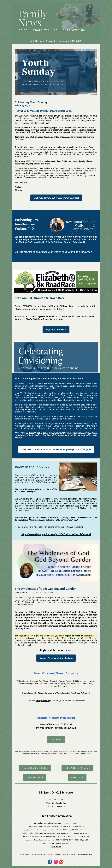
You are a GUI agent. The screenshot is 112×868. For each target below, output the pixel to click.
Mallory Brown (48, 843)
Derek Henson (56, 847)
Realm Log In (77, 777)
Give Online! (56, 740)
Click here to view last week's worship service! (56, 198)
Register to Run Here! (56, 329)
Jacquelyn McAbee (31, 840)
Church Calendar (35, 777)
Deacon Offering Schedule (35, 768)
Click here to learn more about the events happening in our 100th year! (56, 449)
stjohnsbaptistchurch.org (84, 854)
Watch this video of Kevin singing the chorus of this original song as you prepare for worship (54, 137)
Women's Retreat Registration (56, 658)
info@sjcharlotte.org (43, 701)
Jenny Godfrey (38, 823)
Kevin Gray (27, 836)
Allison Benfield (28, 833)
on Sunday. (20, 139)
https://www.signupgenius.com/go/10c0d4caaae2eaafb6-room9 (56, 534)
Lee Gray (27, 830)
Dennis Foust (33, 826)
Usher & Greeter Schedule (77, 768)
